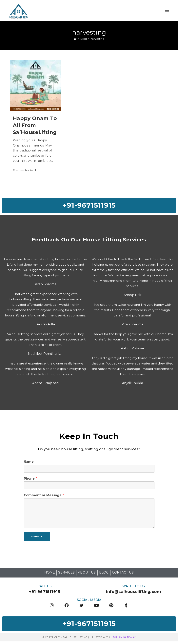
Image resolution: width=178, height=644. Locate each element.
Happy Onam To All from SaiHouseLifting (35, 126)
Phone (30, 480)
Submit (37, 538)
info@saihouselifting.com (133, 593)
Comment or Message (44, 497)
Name (29, 463)
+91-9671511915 (44, 593)
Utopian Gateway (123, 640)
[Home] (75, 39)
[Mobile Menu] (167, 11)
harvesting (97, 39)
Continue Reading (25, 171)
